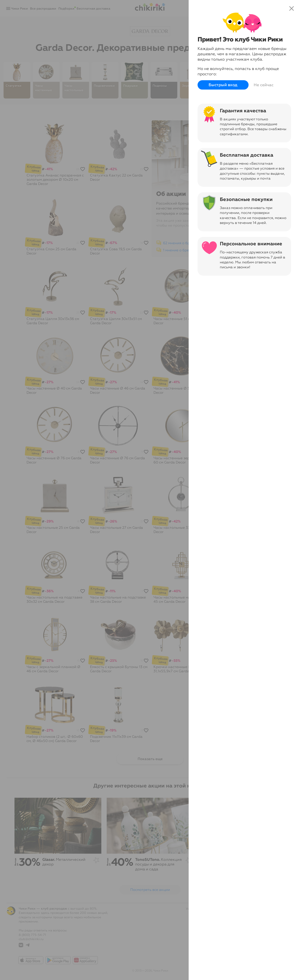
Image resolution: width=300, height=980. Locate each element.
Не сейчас (264, 85)
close (292, 8)
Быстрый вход (223, 85)
